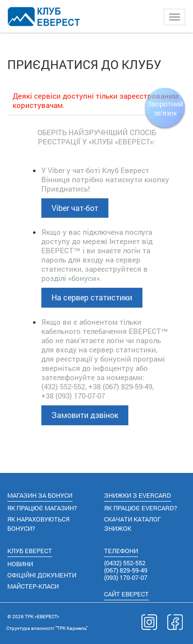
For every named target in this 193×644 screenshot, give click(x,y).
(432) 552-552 (63, 386)
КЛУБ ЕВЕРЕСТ (30, 551)
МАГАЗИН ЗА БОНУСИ (40, 495)
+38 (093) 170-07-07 (73, 396)
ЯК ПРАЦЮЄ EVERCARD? (140, 508)
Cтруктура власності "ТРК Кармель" (47, 628)
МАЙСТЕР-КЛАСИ (33, 586)
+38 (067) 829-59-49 (120, 386)
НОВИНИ (20, 564)
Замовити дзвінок (85, 415)
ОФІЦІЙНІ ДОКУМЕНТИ (42, 575)
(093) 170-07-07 (126, 577)
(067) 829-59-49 (126, 570)
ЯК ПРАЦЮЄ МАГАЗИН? (42, 508)
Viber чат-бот (75, 208)
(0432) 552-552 (125, 563)
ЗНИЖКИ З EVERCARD (138, 495)
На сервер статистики (92, 297)
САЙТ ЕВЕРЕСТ (126, 594)
